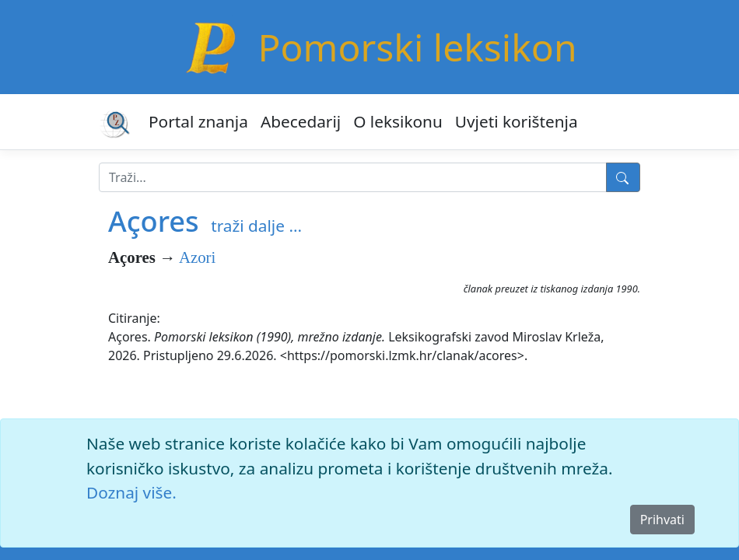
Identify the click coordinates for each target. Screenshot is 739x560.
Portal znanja (198, 121)
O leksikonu (398, 121)
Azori (197, 257)
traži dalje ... (256, 226)
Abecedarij (301, 121)
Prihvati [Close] (662, 520)
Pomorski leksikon (417, 47)
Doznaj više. (131, 492)
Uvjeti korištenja (517, 121)
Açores (154, 221)
